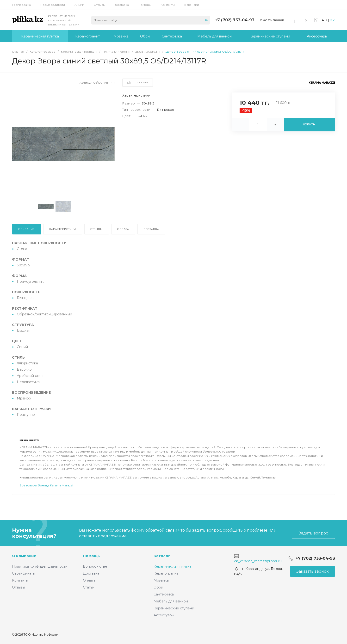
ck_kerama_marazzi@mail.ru (258, 561)
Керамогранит (166, 573)
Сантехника (164, 594)
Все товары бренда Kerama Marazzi (46, 499)
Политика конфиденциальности (40, 566)
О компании (24, 556)
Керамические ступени (174, 608)
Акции (79, 5)
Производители (53, 5)
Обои (158, 587)
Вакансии (192, 5)
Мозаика (161, 580)
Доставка (122, 5)
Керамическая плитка (172, 566)
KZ (333, 20)
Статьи (89, 587)
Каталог (162, 556)
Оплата (89, 580)
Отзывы (99, 5)
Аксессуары (164, 615)
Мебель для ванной (171, 601)
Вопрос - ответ (96, 566)
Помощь (145, 5)
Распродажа (21, 5)
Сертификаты (24, 573)
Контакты (168, 5)
